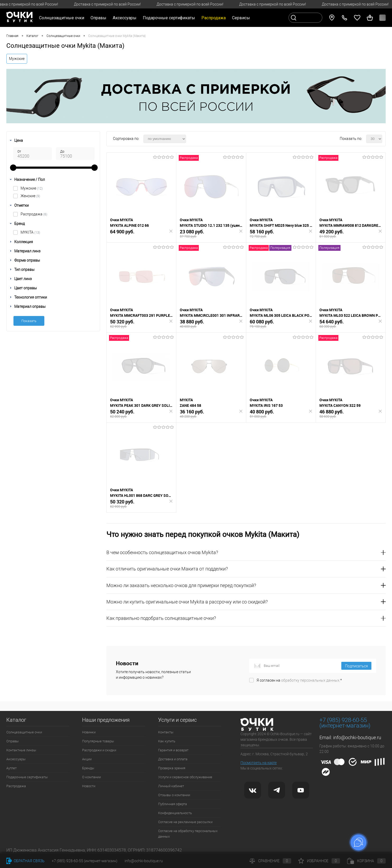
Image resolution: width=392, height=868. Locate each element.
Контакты (166, 732)
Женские (30, 196)
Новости (89, 786)
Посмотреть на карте (259, 763)
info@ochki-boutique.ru (357, 737)
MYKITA (30, 232)
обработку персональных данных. (311, 680)
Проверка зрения (172, 768)
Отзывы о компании (174, 795)
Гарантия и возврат (173, 750)
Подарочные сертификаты (169, 18)
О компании (91, 777)
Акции (87, 759)
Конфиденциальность (175, 813)
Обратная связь (25, 861)
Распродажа (34, 214)
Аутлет (11, 768)
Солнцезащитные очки (24, 732)
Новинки (89, 732)
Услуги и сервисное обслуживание (185, 777)
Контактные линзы (21, 750)
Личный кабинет (171, 786)
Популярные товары (98, 741)
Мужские (17, 59)
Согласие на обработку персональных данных (188, 834)
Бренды (88, 768)
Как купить (167, 741)
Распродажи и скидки (99, 750)
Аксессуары (16, 759)
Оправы (13, 741)
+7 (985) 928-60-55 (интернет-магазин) (85, 861)
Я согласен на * (299, 680)
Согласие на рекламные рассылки (185, 822)
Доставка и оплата (173, 759)
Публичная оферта (173, 804)
